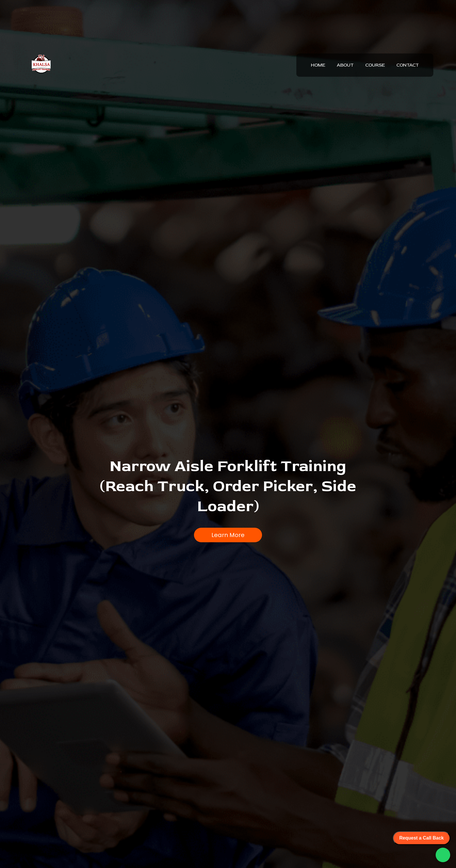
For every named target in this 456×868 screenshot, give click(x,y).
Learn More (228, 533)
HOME (318, 65)
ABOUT (345, 65)
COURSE (375, 65)
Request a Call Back (422, 838)
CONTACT (408, 65)
